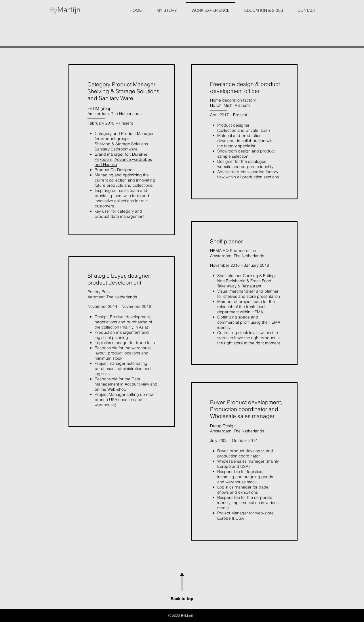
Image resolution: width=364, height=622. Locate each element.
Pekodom (103, 159)
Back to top (182, 599)
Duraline (140, 154)
